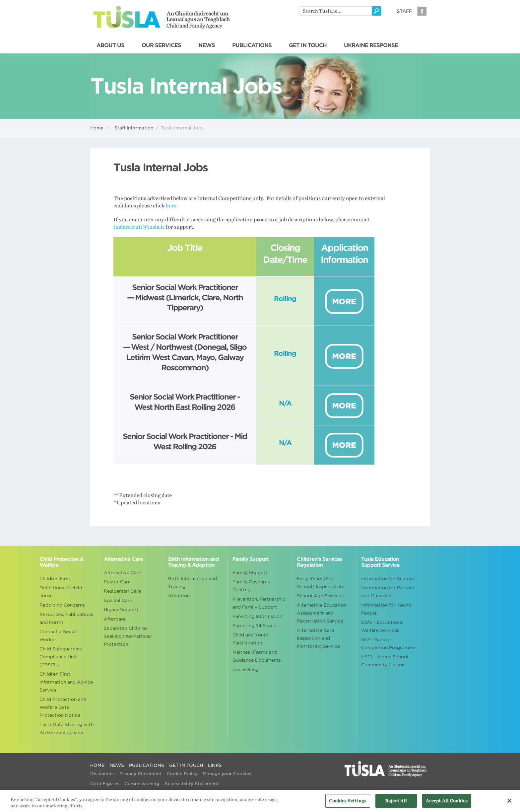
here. (172, 206)
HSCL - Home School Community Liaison (385, 661)
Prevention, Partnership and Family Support (259, 603)
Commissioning (142, 784)
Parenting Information (257, 616)
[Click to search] (376, 11)
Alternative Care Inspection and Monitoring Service (318, 638)
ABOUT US (110, 45)
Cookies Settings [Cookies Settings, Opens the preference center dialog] (348, 804)
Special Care (118, 600)
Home (97, 128)
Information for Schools (388, 579)
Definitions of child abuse (61, 592)
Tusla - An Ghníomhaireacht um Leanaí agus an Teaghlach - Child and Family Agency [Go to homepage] (162, 17)
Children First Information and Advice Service (66, 682)
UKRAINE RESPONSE (371, 45)
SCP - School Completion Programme (389, 644)
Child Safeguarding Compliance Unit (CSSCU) (61, 657)
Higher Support (121, 610)
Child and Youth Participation (250, 639)
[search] (335, 11)
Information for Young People (386, 609)
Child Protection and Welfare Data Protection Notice (63, 707)
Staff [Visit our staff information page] (404, 11)
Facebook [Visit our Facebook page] (422, 11)
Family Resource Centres (251, 586)
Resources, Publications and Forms (66, 618)
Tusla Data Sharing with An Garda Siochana (66, 729)
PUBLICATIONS (252, 45)
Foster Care (117, 582)
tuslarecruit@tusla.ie (139, 227)
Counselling (246, 669)
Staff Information (134, 128)
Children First (55, 579)
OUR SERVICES (161, 45)
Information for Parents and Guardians (388, 592)
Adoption (179, 596)
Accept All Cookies (447, 804)
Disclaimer (102, 774)
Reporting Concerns (62, 605)
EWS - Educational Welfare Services (382, 626)
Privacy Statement (140, 774)
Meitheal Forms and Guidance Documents (257, 656)
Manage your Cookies (227, 774)
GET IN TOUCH (308, 45)
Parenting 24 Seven (254, 626)
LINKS (215, 765)
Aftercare (115, 619)
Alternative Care (123, 573)
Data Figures (105, 784)
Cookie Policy (182, 774)
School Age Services (320, 596)
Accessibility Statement (191, 784)
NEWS (207, 45)
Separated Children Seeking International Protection (128, 636)
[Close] (509, 804)
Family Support (250, 573)
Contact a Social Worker (58, 636)
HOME (97, 765)
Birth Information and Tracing (193, 583)
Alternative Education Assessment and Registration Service (322, 613)
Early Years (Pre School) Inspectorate (321, 583)
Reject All (396, 804)
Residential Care (122, 591)
